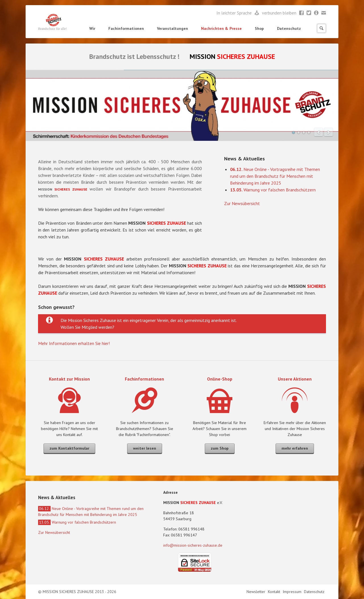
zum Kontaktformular (69, 448)
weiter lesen (145, 448)
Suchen (321, 28)
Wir (92, 28)
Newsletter (316, 13)
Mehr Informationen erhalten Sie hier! (74, 343)
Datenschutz (289, 28)
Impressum (293, 592)
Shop (259, 28)
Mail (324, 13)
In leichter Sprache (235, 13)
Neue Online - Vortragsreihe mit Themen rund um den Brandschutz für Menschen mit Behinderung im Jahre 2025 (275, 176)
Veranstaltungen (172, 28)
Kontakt (275, 592)
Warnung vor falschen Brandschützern (273, 190)
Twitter (309, 13)
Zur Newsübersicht (242, 203)
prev (318, 132)
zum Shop (220, 448)
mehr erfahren (295, 448)
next (328, 132)
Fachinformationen (126, 28)
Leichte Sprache (257, 13)
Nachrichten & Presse (221, 28)
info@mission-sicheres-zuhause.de (193, 545)
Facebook (302, 13)
